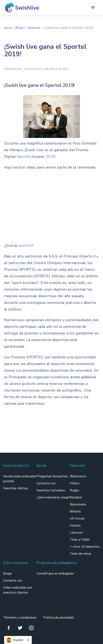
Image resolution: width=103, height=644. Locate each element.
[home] (20, 7)
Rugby (74, 490)
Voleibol (76, 497)
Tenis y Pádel (80, 540)
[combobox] (18, 640)
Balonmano (78, 504)
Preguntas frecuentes (52, 476)
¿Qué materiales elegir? (54, 497)
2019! (51, 157)
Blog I (20, 28)
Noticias (35, 28)
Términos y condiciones (20, 618)
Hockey (75, 525)
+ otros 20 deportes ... (86, 547)
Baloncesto (78, 476)
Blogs (7, 573)
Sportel (24, 157)
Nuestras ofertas (15, 488)
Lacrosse (76, 533)
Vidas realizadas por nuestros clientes (18, 590)
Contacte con (46, 483)
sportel (25, 245)
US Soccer (77, 518)
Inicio (8, 28)
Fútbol (75, 483)
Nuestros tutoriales (51, 490)
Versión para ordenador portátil (20, 479)
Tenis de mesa (80, 554)
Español (15, 640)
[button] (93, 7)
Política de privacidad (58, 618)
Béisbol (75, 511)
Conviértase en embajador (55, 573)
